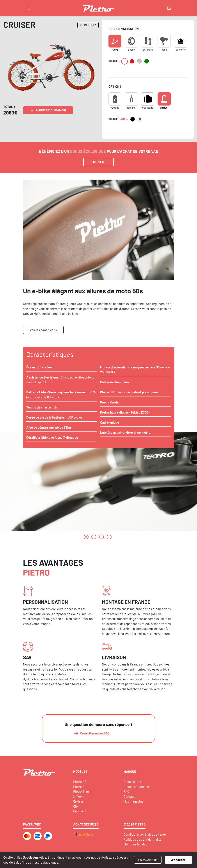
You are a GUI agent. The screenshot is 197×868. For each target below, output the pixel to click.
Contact (129, 796)
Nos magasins (133, 801)
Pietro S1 (79, 787)
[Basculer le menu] (28, 8)
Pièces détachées (136, 787)
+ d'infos (99, 162)
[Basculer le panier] (169, 8)
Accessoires (132, 782)
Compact (80, 811)
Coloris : (114, 61)
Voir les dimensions (43, 330)
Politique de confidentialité (143, 839)
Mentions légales (135, 844)
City (76, 806)
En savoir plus (148, 860)
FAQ (126, 791)
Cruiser (78, 801)
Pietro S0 (80, 782)
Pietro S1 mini (83, 791)
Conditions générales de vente (145, 834)
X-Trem (78, 796)
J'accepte (178, 860)
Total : (9, 107)
